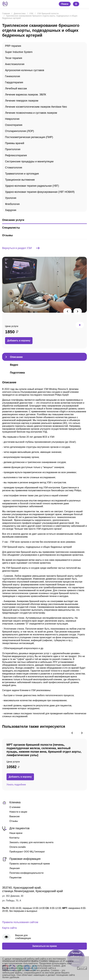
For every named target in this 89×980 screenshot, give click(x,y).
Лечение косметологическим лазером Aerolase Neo (36, 107)
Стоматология (14, 168)
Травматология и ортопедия (22, 174)
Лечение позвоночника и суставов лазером (31, 113)
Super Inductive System (19, 52)
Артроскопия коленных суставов (25, 70)
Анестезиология (15, 64)
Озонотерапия (14, 125)
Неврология (12, 119)
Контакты (14, 838)
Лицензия (15, 868)
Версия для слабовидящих (23, 937)
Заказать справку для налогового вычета (31, 842)
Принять (82, 968)
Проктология (13, 149)
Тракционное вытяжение (20, 180)
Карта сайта (9, 928)
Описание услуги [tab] (13, 220)
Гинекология (13, 76)
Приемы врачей (15, 143)
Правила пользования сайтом (20, 922)
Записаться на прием (44, 946)
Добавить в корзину (19, 341)
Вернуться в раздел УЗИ (21, 248)
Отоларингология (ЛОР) (20, 131)
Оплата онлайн (18, 847)
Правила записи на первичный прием (30, 864)
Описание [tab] (16, 357)
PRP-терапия (13, 46)
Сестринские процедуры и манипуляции (29, 161)
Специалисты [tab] (11, 228)
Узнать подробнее (16, 785)
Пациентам (15, 878)
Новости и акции (18, 812)
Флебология (12, 204)
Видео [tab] (14, 365)
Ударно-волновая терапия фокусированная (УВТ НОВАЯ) (40, 192)
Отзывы (14, 821)
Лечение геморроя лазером (22, 101)
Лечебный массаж (16, 88)
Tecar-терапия (14, 58)
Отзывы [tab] (8, 235)
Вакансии (15, 816)
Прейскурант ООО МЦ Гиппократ (27, 852)
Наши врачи (16, 833)
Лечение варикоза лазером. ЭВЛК (26, 95)
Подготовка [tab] (17, 373)
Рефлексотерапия (16, 155)
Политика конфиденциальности (26, 873)
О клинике (15, 807)
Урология (11, 198)
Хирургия (11, 210)
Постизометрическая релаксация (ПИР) (29, 137)
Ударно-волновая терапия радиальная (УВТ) (32, 186)
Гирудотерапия (14, 82)
